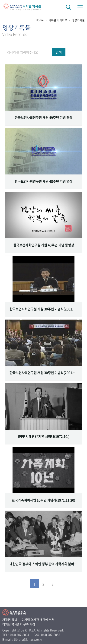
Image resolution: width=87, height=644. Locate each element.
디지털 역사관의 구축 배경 (19, 624)
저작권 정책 (10, 620)
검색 (59, 52)
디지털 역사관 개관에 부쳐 (38, 620)
